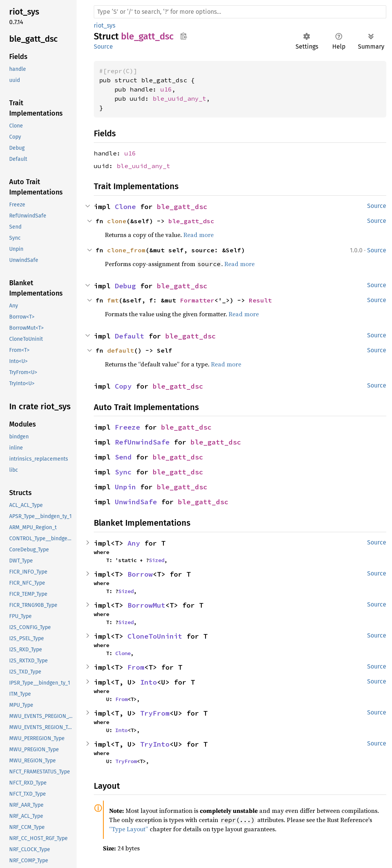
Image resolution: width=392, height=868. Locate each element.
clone (117, 221)
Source (103, 47)
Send (123, 457)
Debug (125, 286)
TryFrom (155, 713)
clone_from (126, 250)
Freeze (127, 427)
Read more (198, 235)
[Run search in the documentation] (240, 12)
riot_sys (105, 25)
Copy (123, 386)
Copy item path (184, 36)
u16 (166, 89)
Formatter (197, 300)
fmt (113, 300)
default (121, 350)
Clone (125, 207)
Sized (157, 560)
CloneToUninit (155, 636)
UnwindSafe (136, 502)
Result (260, 300)
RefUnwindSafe (142, 442)
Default (130, 336)
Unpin (125, 487)
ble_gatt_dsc (182, 207)
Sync (123, 472)
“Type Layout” (129, 829)
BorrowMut (146, 605)
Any (134, 543)
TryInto (155, 744)
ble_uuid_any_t (180, 98)
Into (149, 682)
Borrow (140, 574)
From (136, 667)
